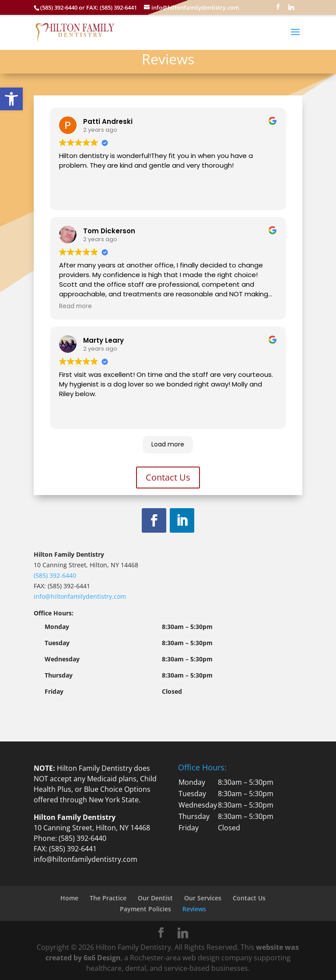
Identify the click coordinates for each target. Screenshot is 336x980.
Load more (168, 444)
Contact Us (168, 477)
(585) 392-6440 (55, 575)
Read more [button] (75, 306)
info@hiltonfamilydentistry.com (80, 596)
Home (69, 898)
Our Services (203, 898)
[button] (11, 99)
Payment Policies (145, 909)
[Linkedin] (291, 9)
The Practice (108, 898)
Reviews (194, 909)
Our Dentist (155, 898)
